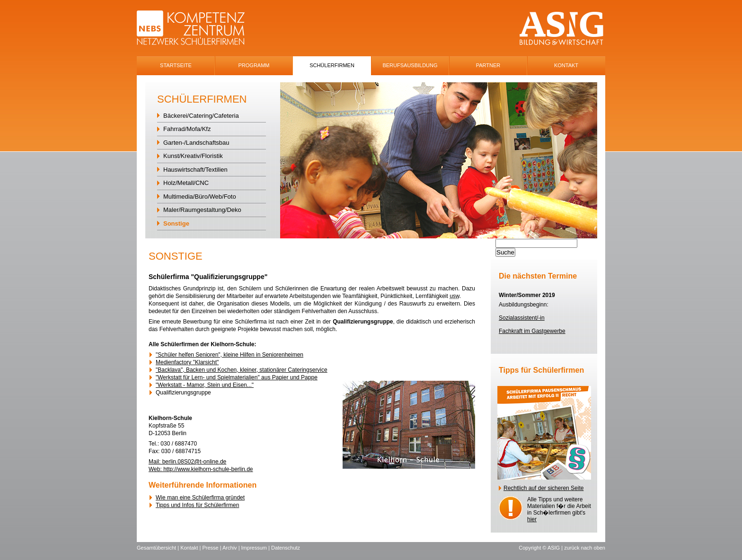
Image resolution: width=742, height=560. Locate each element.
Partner (488, 65)
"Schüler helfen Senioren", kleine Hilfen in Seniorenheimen (230, 355)
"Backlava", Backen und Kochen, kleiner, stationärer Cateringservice (242, 370)
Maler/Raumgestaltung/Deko (202, 210)
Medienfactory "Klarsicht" (187, 362)
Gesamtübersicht (156, 548)
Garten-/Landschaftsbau (196, 143)
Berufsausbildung (410, 65)
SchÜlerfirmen (332, 65)
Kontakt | (191, 548)
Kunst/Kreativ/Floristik (193, 156)
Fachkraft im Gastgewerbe (532, 331)
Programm (254, 65)
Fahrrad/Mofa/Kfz (187, 129)
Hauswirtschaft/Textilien (195, 170)
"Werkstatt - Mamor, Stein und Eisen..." (205, 385)
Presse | (212, 548)
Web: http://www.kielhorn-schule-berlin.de (201, 469)
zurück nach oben (585, 548)
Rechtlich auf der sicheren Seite (543, 488)
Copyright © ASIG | (541, 548)
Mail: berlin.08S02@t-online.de (187, 462)
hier (532, 519)
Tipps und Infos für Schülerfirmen (197, 505)
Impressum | (256, 548)
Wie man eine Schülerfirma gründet (200, 498)
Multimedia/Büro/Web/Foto (200, 197)
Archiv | (232, 548)
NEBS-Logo (196, 29)
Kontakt (566, 65)
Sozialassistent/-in (522, 318)
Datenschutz (286, 548)
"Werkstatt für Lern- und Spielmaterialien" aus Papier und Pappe (237, 377)
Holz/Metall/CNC (186, 183)
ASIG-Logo (561, 29)
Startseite (176, 65)
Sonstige (176, 223)
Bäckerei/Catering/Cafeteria (201, 116)
